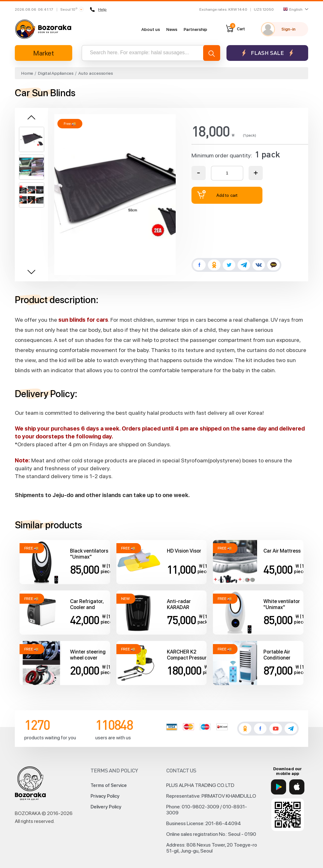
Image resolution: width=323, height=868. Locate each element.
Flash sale (267, 53)
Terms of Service (109, 785)
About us (151, 29)
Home (27, 73)
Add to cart (217, 194)
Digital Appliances (56, 73)
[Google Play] (279, 787)
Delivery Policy (106, 807)
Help (98, 9)
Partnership (195, 29)
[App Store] (297, 787)
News (172, 29)
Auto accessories (95, 73)
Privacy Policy (105, 796)
